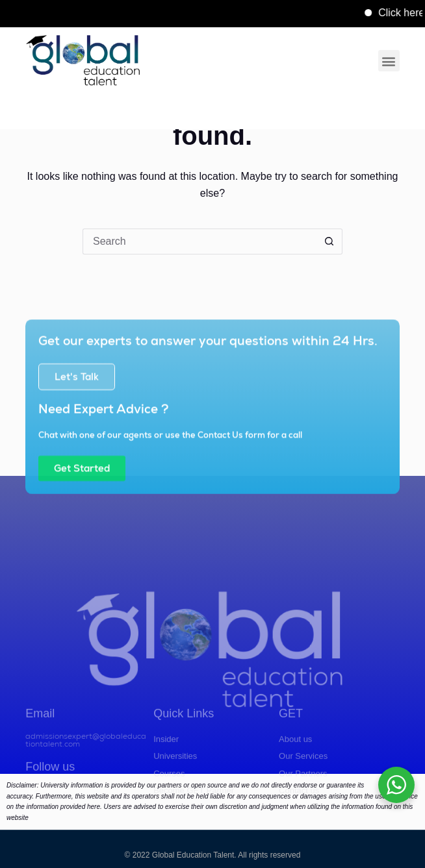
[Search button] (329, 242)
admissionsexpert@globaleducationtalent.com (86, 768)
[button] (389, 61)
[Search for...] (200, 242)
